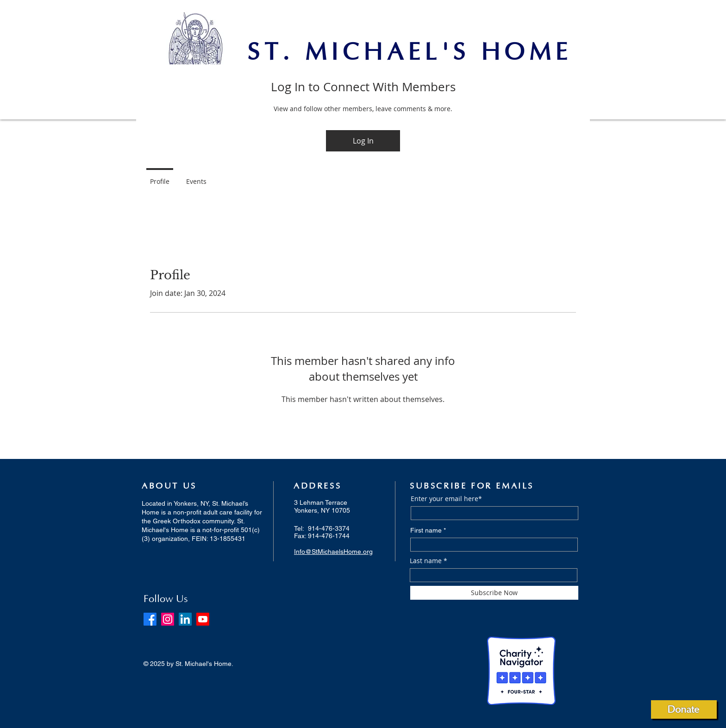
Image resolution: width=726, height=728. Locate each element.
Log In (363, 141)
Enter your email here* (446, 499)
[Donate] (684, 709)
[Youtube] (203, 619)
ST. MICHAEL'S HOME (410, 53)
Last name (426, 561)
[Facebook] (150, 619)
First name (426, 530)
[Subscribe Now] (494, 593)
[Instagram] (168, 619)
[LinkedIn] (185, 619)
